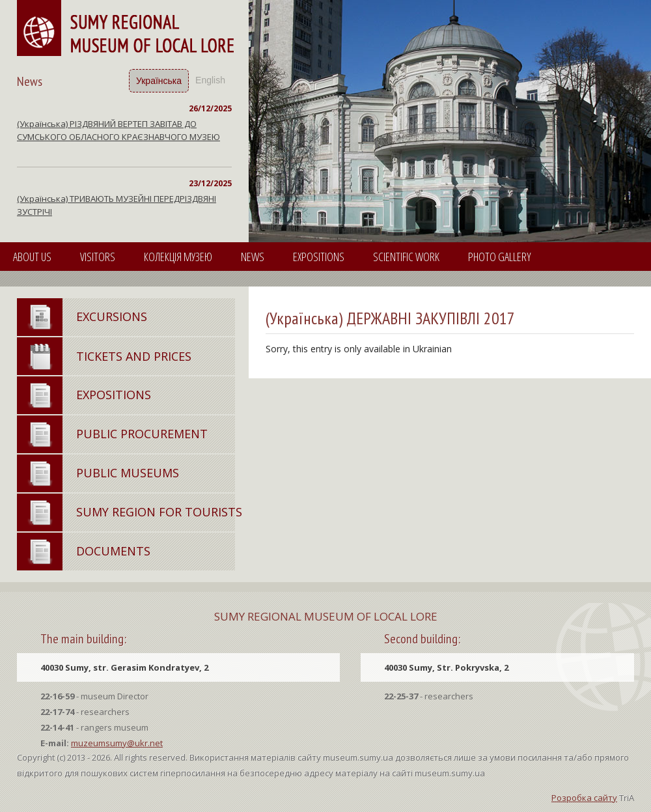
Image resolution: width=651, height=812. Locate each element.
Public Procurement (142, 434)
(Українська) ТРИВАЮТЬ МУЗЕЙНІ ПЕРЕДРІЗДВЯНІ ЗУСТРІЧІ (117, 205)
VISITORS (98, 257)
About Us (32, 257)
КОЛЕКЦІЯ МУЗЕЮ (178, 257)
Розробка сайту (584, 798)
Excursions (112, 316)
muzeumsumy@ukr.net (117, 743)
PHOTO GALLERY (500, 257)
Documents (113, 551)
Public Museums (128, 473)
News (253, 257)
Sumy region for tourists (159, 512)
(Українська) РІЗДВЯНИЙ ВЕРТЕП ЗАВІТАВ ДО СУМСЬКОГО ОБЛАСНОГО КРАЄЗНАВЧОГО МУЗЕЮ (118, 130)
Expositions (319, 257)
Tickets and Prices (134, 356)
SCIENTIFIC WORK (406, 257)
